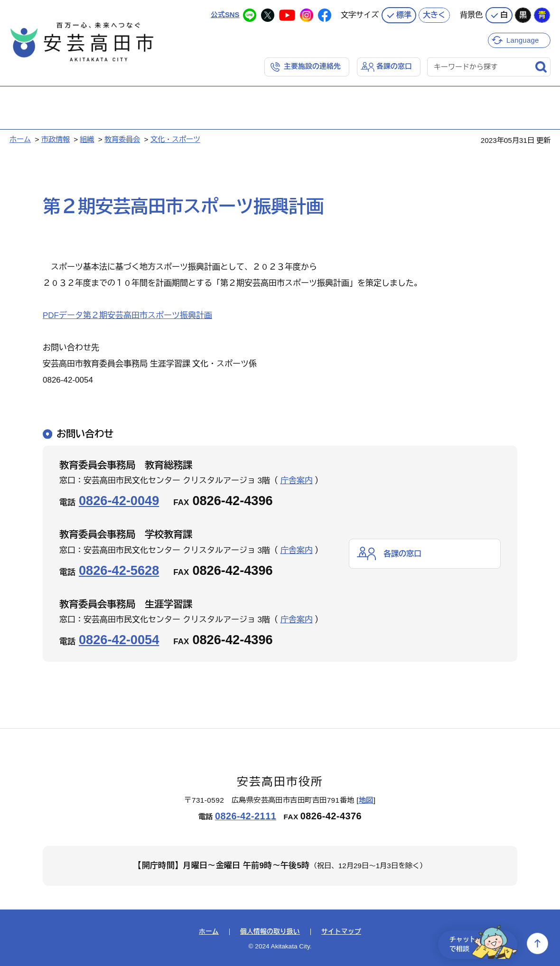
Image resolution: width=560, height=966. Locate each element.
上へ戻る (537, 943)
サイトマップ (341, 932)
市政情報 (56, 139)
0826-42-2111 (246, 816)
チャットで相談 (480, 943)
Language (523, 39)
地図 (366, 800)
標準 (404, 14)
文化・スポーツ (175, 139)
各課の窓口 (394, 66)
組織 (87, 139)
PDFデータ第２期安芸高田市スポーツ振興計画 (127, 315)
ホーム (20, 139)
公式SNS (225, 14)
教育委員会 (122, 139)
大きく (434, 14)
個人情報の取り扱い (270, 932)
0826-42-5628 (119, 570)
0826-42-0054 (119, 640)
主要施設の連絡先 (312, 66)
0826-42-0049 (119, 501)
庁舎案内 (297, 481)
